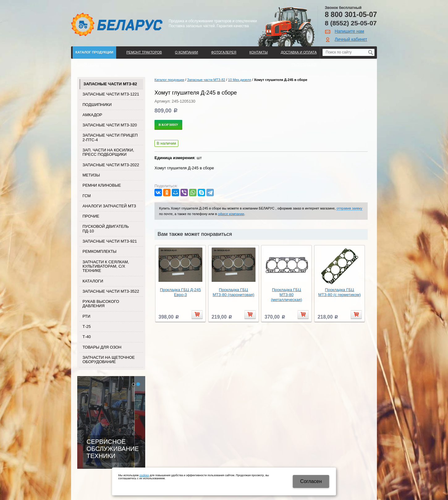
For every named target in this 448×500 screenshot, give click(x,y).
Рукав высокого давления (101, 304)
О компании (186, 52)
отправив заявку (349, 208)
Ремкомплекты (99, 251)
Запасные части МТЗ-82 (110, 84)
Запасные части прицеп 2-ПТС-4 (110, 137)
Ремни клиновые (102, 185)
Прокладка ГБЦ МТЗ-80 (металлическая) (287, 295)
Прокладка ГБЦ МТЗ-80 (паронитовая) (233, 292)
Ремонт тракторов (144, 52)
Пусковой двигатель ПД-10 (106, 229)
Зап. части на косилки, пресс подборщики (108, 152)
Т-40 (87, 337)
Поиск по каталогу (93, 65)
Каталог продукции (94, 52)
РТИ (86, 316)
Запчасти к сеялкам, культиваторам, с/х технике (106, 266)
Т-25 (87, 326)
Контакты (258, 52)
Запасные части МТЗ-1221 (111, 94)
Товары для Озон (102, 347)
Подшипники (97, 105)
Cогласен (311, 481)
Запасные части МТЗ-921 (110, 241)
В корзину (168, 125)
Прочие (91, 216)
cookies (144, 475)
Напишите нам (349, 31)
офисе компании (231, 214)
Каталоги (93, 281)
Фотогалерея (224, 52)
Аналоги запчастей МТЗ (109, 206)
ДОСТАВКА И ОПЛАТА (299, 52)
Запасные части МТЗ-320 (110, 125)
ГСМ (87, 196)
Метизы (91, 175)
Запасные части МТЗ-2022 (111, 165)
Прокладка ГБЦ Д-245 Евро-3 (180, 292)
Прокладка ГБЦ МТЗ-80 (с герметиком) (340, 292)
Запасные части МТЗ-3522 (111, 291)
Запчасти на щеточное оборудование (109, 360)
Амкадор (92, 115)
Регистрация (304, 65)
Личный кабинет (351, 39)
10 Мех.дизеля (240, 80)
